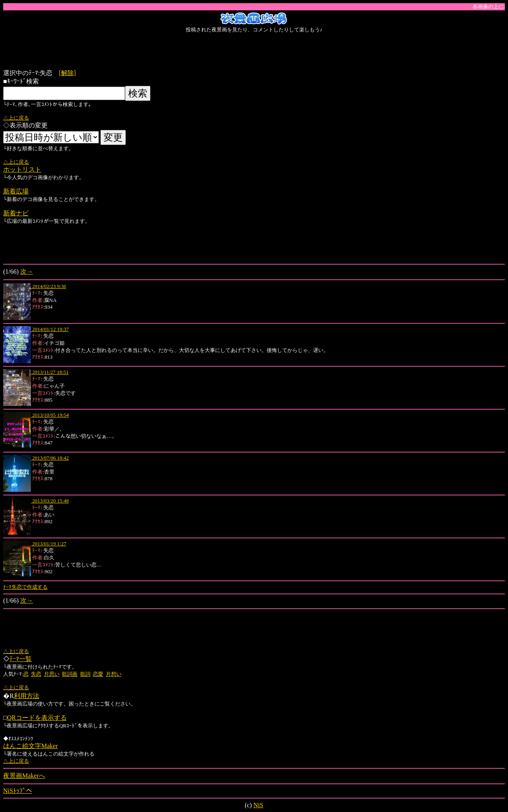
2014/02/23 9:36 (49, 286)
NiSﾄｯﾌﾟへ (18, 791)
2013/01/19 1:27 (49, 544)
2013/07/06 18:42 (50, 458)
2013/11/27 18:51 (50, 372)
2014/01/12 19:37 (50, 329)
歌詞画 (70, 674)
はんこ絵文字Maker (31, 746)
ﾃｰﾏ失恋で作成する (25, 587)
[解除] (67, 73)
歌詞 (85, 674)
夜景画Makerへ (24, 776)
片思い (52, 674)
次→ (27, 272)
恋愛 (98, 674)
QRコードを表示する (37, 718)
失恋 (36, 674)
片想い (114, 674)
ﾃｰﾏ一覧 (21, 659)
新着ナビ (16, 213)
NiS (258, 805)
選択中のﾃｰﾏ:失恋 (31, 73)
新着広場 (16, 191)
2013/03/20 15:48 (50, 501)
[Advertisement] (254, 51)
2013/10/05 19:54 (50, 415)
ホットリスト (22, 169)
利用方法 (27, 696)
